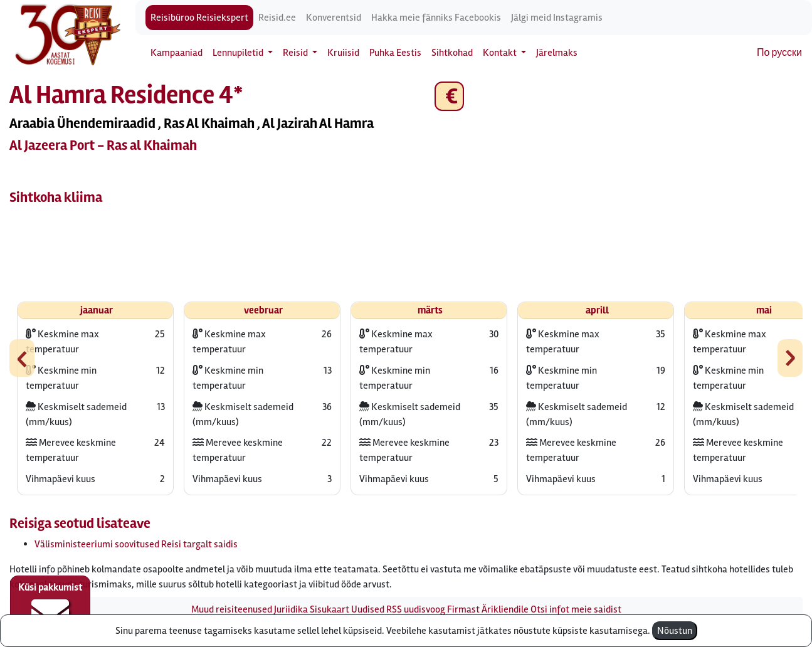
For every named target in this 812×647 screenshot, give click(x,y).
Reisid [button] (296, 53)
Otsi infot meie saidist (576, 609)
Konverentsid (334, 18)
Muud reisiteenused (232, 609)
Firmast (463, 609)
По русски (779, 53)
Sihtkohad (452, 53)
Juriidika (291, 609)
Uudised (368, 609)
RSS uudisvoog (416, 609)
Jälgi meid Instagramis (557, 18)
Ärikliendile (505, 609)
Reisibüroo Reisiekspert (199, 18)
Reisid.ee (277, 18)
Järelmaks (557, 53)
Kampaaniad (177, 53)
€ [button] (449, 96)
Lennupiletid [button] (239, 53)
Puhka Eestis (395, 53)
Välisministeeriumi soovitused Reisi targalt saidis (136, 544)
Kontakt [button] (501, 53)
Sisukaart (330, 609)
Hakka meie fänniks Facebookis (436, 18)
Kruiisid (343, 53)
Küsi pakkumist (50, 607)
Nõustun (675, 631)
